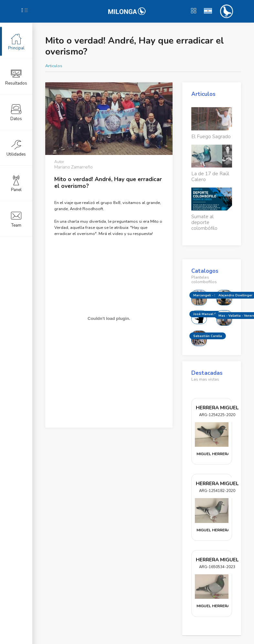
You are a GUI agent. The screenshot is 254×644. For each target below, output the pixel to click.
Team (16, 219)
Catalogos (205, 271)
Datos (16, 112)
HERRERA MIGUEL (217, 408)
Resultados (16, 77)
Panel (16, 183)
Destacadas (207, 373)
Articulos (54, 66)
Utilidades (16, 148)
